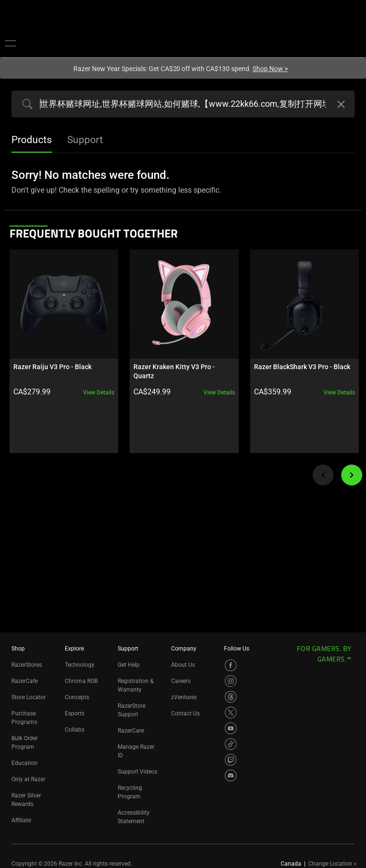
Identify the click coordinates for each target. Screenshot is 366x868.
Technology (80, 665)
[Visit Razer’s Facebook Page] (231, 665)
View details (98, 392)
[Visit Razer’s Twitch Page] (231, 760)
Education (25, 763)
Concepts (77, 697)
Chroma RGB (81, 681)
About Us (183, 665)
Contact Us (185, 713)
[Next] (352, 474)
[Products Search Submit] (25, 105)
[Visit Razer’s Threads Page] (231, 697)
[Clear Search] (340, 105)
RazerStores (27, 665)
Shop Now (270, 69)
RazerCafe (25, 681)
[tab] (32, 141)
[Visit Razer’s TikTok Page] (231, 744)
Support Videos (137, 772)
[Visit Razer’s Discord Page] (231, 775)
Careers (181, 681)
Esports (75, 713)
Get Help (129, 665)
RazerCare (131, 731)
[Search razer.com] (183, 104)
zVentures (184, 697)
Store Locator (29, 697)
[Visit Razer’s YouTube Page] (231, 728)
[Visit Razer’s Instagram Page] (231, 681)
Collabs (75, 730)
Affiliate (21, 820)
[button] (10, 43)
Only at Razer (28, 779)
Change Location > (332, 864)
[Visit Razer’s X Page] (231, 713)
